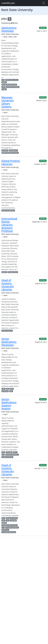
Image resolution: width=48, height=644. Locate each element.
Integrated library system (10, 525)
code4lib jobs (8, 3)
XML (3, 518)
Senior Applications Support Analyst (9, 404)
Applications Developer (9, 29)
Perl (3, 452)
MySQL (4, 82)
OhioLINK (5, 150)
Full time (43, 28)
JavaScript (5, 391)
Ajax (11, 391)
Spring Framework (12, 518)
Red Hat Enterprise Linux (9, 85)
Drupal (4, 89)
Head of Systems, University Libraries (8, 285)
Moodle (4, 272)
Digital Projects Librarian (11, 162)
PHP (3, 87)
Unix (4, 389)
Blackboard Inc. (13, 272)
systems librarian (7, 331)
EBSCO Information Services (10, 153)
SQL (8, 389)
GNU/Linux (5, 530)
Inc (3, 455)
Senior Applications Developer (9, 342)
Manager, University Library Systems (8, 102)
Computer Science (7, 457)
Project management (8, 210)
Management (13, 150)
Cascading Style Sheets (9, 532)
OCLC (15, 452)
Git (3, 80)
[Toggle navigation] (44, 3)
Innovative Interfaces (13, 87)
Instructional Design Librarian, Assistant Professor (9, 225)
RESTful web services (12, 80)
